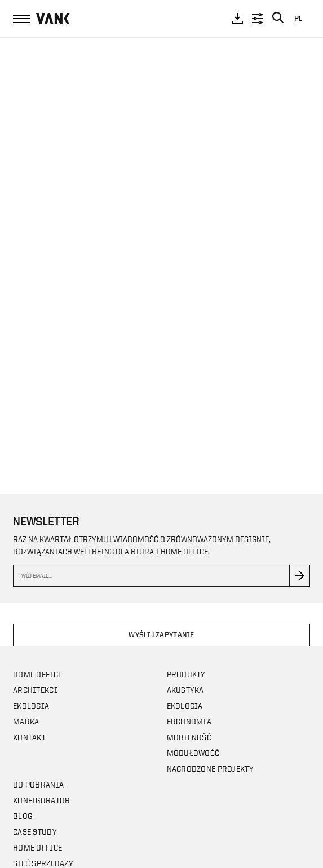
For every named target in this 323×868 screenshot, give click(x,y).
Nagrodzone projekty (210, 769)
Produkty (186, 674)
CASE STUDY (35, 832)
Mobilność (189, 737)
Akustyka (185, 690)
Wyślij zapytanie (161, 635)
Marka (26, 721)
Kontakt (29, 737)
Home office (37, 674)
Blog (23, 816)
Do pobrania (38, 784)
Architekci (35, 690)
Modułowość (193, 753)
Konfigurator (41, 800)
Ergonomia (189, 721)
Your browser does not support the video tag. (161, 255)
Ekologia (31, 706)
